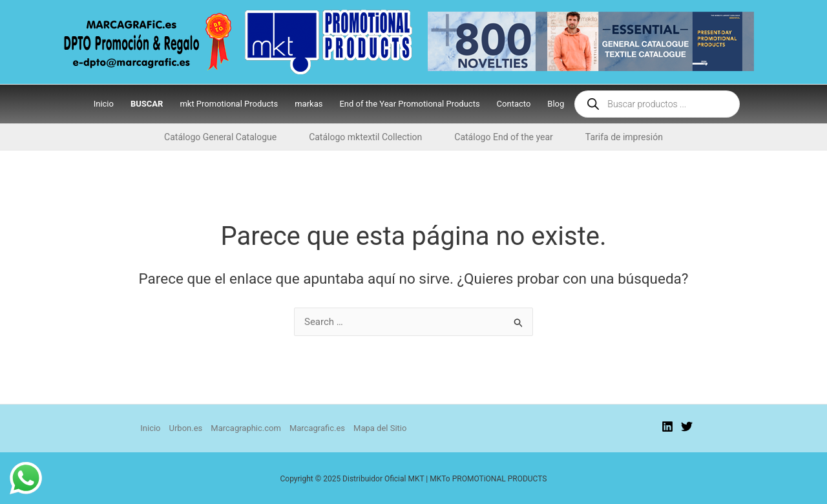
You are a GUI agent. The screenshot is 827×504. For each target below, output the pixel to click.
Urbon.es (186, 428)
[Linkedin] (667, 426)
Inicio (150, 428)
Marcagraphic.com (246, 428)
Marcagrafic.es (317, 428)
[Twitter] (687, 426)
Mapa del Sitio (380, 428)
